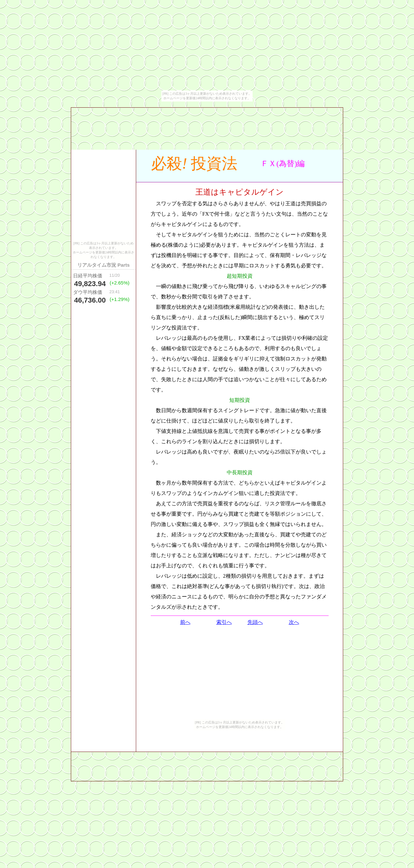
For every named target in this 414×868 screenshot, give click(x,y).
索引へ (224, 622)
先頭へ (255, 622)
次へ (294, 622)
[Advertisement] (240, 176)
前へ (185, 622)
